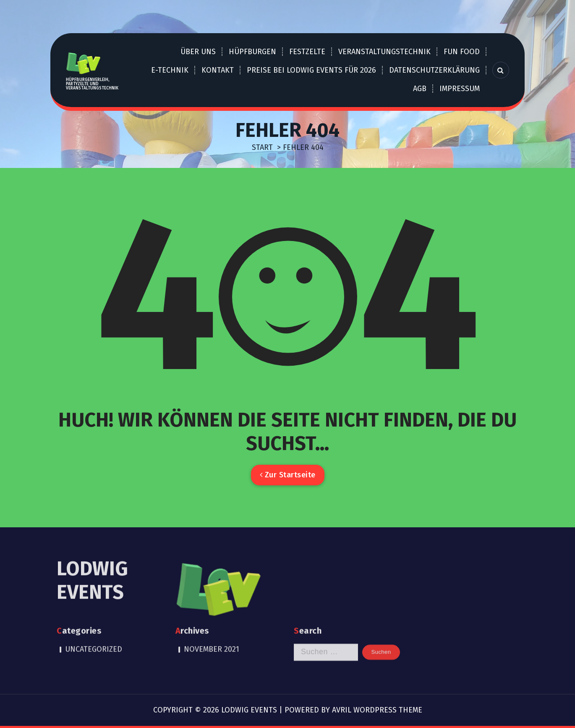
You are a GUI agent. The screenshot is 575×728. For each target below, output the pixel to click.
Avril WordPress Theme (377, 710)
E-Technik (170, 70)
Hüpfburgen (252, 52)
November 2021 (212, 620)
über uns (198, 52)
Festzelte (307, 52)
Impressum (460, 89)
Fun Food (462, 52)
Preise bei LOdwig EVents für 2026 (311, 70)
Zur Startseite (288, 475)
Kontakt (218, 70)
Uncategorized (94, 620)
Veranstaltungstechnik (384, 52)
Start (262, 147)
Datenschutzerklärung (434, 70)
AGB (420, 89)
